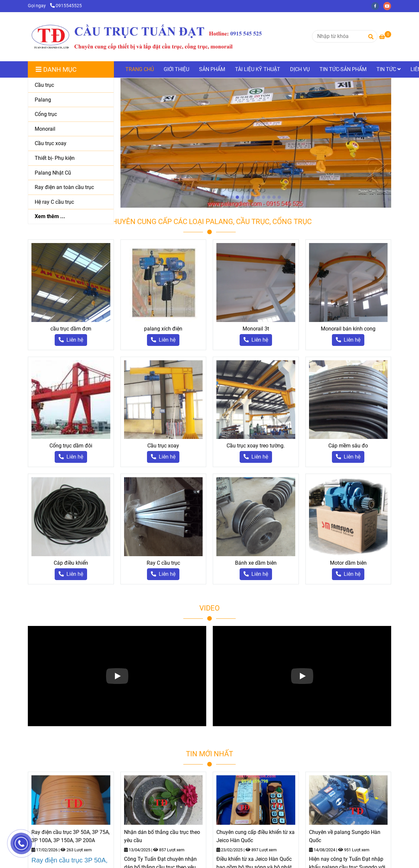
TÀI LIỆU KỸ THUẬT (258, 69)
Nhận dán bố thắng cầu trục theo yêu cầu (162, 836)
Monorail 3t (256, 329)
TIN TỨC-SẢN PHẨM (343, 69)
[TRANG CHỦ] (146, 37)
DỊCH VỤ (300, 69)
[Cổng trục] (71, 114)
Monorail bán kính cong (348, 329)
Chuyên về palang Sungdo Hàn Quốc (345, 836)
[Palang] (71, 100)
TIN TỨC (389, 69)
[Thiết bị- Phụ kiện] (71, 158)
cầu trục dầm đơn (71, 329)
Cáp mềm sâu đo (348, 446)
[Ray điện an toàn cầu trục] (71, 188)
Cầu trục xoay (163, 446)
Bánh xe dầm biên (256, 563)
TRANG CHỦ (140, 69)
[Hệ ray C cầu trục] (71, 202)
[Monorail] (71, 129)
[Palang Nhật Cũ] (71, 173)
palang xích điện (163, 329)
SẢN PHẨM (212, 69)
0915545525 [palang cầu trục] (66, 6)
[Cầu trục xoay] (71, 144)
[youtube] (389, 6)
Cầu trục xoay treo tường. (256, 446)
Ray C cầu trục (163, 563)
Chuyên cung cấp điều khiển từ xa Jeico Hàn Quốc (255, 836)
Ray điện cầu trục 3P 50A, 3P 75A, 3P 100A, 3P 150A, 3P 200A (71, 836)
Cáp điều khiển (71, 563)
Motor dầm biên (348, 563)
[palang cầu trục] (385, 37)
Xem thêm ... (50, 216)
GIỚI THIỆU (176, 69)
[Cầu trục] (71, 85)
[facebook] (377, 6)
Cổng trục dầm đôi (71, 446)
